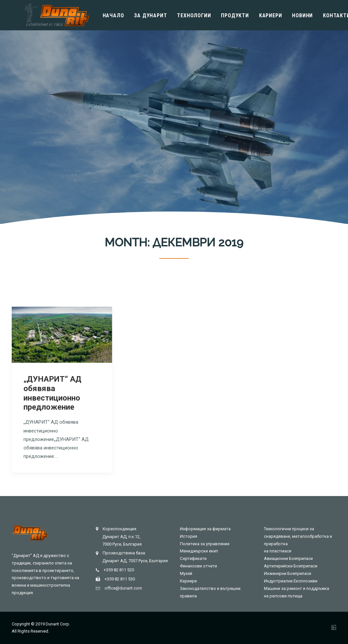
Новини (292, 15)
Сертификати (193, 558)
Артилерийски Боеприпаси (291, 566)
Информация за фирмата (205, 529)
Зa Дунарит (140, 15)
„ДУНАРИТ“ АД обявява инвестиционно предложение (52, 393)
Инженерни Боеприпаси (288, 573)
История (188, 536)
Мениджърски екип (199, 551)
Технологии (183, 15)
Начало (103, 15)
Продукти (224, 15)
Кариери (260, 15)
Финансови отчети (198, 566)
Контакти (326, 15)
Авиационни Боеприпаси (288, 558)
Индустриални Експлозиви (291, 581)
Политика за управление (205, 544)
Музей (186, 573)
